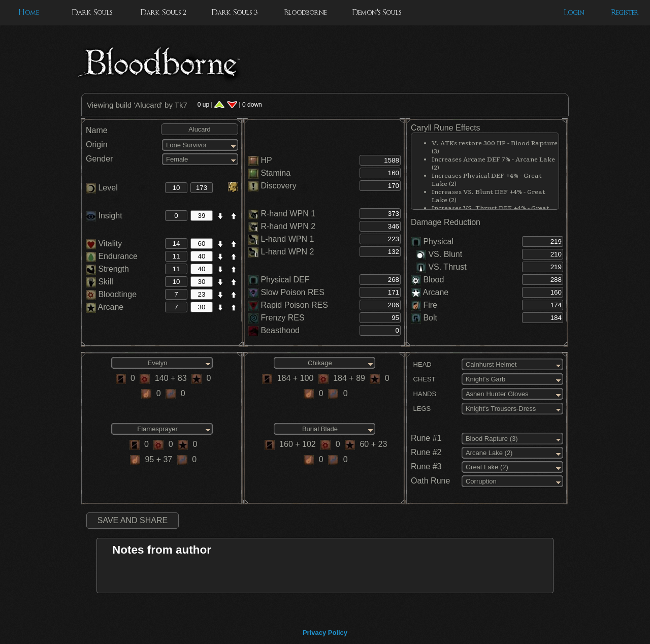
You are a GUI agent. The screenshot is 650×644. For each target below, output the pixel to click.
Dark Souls (92, 12)
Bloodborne (305, 12)
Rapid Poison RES (294, 305)
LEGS (421, 409)
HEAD (421, 364)
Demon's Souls (377, 12)
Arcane (105, 307)
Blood (433, 280)
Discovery (278, 186)
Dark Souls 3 (234, 12)
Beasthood (280, 330)
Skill (100, 282)
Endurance (112, 256)
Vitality (104, 244)
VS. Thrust (441, 267)
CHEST (423, 379)
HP (266, 160)
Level (102, 188)
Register (625, 12)
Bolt (430, 318)
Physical (438, 241)
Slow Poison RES (292, 292)
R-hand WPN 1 (288, 214)
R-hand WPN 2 (288, 226)
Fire (430, 305)
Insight (104, 216)
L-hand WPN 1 (287, 239)
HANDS (424, 394)
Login (574, 12)
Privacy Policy (325, 633)
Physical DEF (285, 280)
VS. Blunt (439, 254)
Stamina (275, 173)
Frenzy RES (282, 318)
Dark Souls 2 (163, 12)
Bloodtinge (111, 294)
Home (28, 12)
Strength (107, 269)
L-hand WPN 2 (287, 252)
